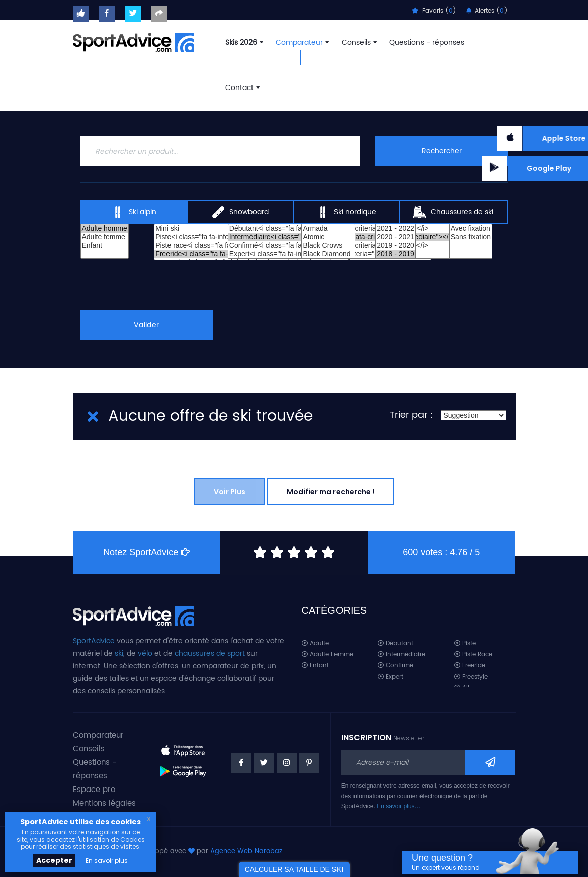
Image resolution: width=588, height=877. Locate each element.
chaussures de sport (210, 653)
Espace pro (94, 790)
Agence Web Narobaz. (247, 852)
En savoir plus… (399, 806)
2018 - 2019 (396, 254)
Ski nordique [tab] (347, 212)
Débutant (396, 643)
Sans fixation (471, 237)
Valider (146, 325)
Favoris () (434, 11)
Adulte (315, 643)
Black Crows (328, 246)
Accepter (54, 860)
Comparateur (301, 42)
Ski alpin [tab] (134, 212)
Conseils (358, 42)
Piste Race (473, 654)
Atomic (328, 237)
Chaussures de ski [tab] (453, 212)
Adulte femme (105, 237)
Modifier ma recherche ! (330, 492)
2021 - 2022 (396, 229)
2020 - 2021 (396, 237)
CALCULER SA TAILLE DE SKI (294, 869)
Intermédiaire (401, 654)
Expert (391, 677)
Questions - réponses (427, 42)
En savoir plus (107, 861)
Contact (241, 88)
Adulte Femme (327, 654)
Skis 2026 (243, 42)
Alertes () (487, 11)
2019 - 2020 (396, 246)
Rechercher (442, 151)
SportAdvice (94, 641)
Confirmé (396, 666)
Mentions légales (104, 803)
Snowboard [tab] (240, 212)
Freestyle (471, 677)
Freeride (470, 666)
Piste (465, 643)
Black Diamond (328, 254)
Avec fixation (471, 229)
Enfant (105, 246)
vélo (145, 653)
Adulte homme (105, 229)
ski (119, 653)
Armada (328, 229)
